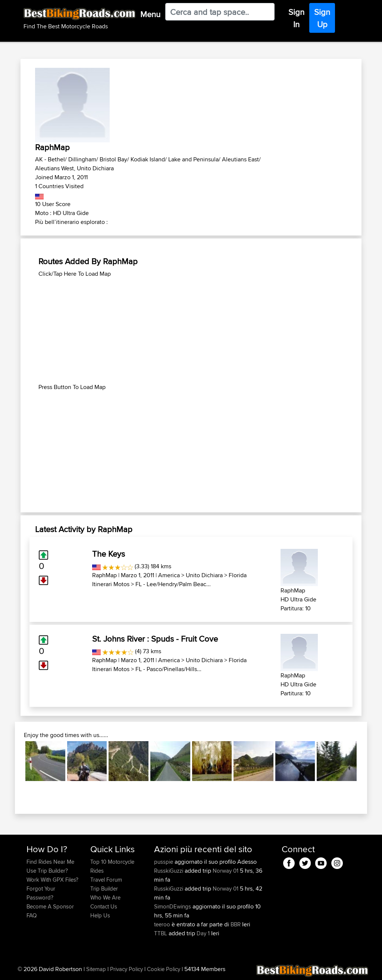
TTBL (161, 933)
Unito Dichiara (204, 575)
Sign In (296, 18)
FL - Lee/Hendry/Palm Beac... (173, 584)
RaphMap (104, 575)
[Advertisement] (191, 331)
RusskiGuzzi (169, 871)
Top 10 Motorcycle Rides (112, 866)
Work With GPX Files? (52, 880)
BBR (236, 924)
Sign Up (322, 18)
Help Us (100, 915)
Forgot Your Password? (41, 893)
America (169, 575)
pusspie (164, 862)
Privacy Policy (126, 969)
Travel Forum (106, 880)
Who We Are (105, 897)
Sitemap (96, 969)
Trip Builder (104, 889)
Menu (150, 14)
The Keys (109, 554)
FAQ (32, 915)
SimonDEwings (173, 906)
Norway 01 (226, 871)
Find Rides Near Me (50, 862)
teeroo (163, 924)
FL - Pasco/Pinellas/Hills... (168, 669)
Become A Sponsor (50, 906)
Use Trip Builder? (47, 871)
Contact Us (104, 906)
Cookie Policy (164, 969)
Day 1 (203, 933)
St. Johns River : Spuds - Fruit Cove (155, 639)
